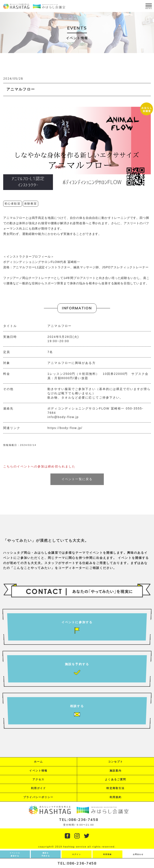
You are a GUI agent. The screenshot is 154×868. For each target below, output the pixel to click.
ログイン (76, 854)
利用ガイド (39, 788)
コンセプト (116, 762)
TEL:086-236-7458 (77, 863)
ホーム (38, 762)
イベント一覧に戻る (77, 479)
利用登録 (107, 854)
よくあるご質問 (115, 779)
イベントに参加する (15, 854)
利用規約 (116, 797)
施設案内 (116, 771)
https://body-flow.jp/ (65, 428)
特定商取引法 (115, 788)
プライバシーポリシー (38, 797)
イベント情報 (38, 771)
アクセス (38, 779)
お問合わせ (138, 854)
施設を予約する (46, 854)
